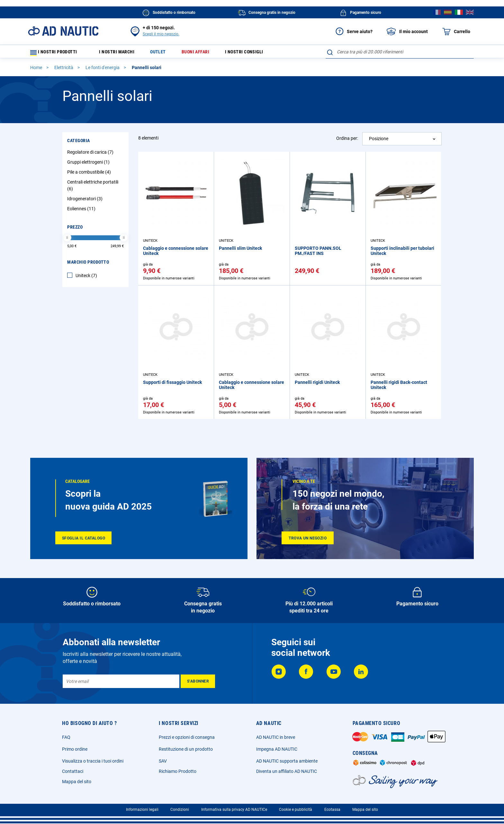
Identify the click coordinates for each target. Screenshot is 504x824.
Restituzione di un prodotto (186, 749)
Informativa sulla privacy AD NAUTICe (234, 810)
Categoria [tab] (79, 143)
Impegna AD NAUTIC (277, 749)
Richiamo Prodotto (178, 771)
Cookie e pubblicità (296, 810)
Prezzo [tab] (75, 230)
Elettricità (64, 70)
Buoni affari (207, 53)
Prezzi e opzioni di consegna (187, 737)
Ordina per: (347, 141)
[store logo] (63, 31)
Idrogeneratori (86, 202)
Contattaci (73, 771)
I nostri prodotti (58, 53)
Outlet (166, 53)
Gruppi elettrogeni (89, 165)
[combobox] (400, 52)
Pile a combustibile (90, 175)
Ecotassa (332, 810)
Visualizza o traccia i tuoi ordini (93, 761)
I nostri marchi (121, 53)
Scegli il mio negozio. (161, 34)
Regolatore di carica (91, 155)
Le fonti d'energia (103, 70)
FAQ (66, 737)
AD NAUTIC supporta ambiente (287, 761)
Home (37, 70)
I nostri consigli (260, 53)
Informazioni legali (142, 810)
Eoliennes (82, 212)
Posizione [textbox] (379, 141)
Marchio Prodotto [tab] (88, 265)
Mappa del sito (77, 782)
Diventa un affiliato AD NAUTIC (287, 771)
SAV (163, 761)
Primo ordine (75, 749)
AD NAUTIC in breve (276, 737)
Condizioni (180, 810)
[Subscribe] (198, 681)
